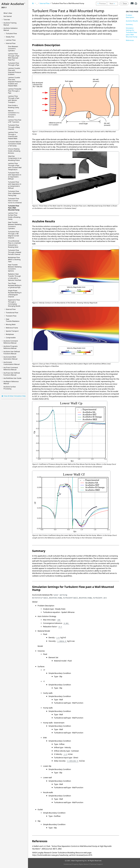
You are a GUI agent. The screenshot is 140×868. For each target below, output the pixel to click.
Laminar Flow (11, 40)
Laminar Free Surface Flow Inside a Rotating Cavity (14, 216)
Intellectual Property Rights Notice (76, 864)
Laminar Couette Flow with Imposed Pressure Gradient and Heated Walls (15, 82)
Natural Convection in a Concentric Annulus (14, 114)
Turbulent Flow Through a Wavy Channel (14, 127)
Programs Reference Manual (11, 347)
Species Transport (12, 331)
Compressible (11, 338)
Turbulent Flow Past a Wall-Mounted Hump (14, 208)
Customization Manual (12, 363)
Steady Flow (10, 37)
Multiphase (10, 334)
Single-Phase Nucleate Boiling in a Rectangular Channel (15, 294)
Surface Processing (10, 388)
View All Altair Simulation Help (15, 396)
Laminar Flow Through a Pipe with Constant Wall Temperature (15, 166)
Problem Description (130, 16)
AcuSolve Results (132, 21)
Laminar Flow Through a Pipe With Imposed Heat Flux (14, 57)
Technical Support (96, 864)
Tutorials (7, 19)
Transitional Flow (12, 313)
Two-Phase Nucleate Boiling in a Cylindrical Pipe (15, 285)
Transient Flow (11, 316)
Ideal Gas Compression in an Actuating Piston (15, 158)
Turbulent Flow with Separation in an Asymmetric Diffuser (15, 176)
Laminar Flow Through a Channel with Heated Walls (13, 135)
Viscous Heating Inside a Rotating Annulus (14, 151)
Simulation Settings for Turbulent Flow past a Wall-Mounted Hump (132, 32)
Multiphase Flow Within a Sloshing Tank (14, 259)
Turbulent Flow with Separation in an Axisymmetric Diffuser (15, 185)
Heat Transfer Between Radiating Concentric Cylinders (15, 225)
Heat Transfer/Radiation (13, 320)
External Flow (11, 309)
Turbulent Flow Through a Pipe (14, 64)
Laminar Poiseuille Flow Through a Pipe (15, 91)
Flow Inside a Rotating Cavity (14, 106)
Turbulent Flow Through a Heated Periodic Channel (15, 252)
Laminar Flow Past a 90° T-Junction (15, 121)
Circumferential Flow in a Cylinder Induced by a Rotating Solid (14, 244)
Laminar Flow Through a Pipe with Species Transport (14, 99)
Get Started (8, 16)
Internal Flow (11, 43)
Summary (129, 24)
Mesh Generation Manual (10, 358)
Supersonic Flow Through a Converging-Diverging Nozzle (14, 303)
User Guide (12, 378)
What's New (8, 13)
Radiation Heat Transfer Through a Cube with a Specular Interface (15, 277)
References (130, 40)
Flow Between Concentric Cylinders (13, 48)
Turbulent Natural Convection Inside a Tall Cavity (14, 144)
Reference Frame (12, 328)
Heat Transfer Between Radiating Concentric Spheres (15, 268)
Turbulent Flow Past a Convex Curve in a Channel (15, 201)
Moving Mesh (11, 324)
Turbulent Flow (11, 33)
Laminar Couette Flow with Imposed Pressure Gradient (15, 71)
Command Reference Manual (11, 342)
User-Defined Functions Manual (12, 353)
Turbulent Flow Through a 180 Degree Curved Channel (14, 235)
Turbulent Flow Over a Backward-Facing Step (14, 193)
